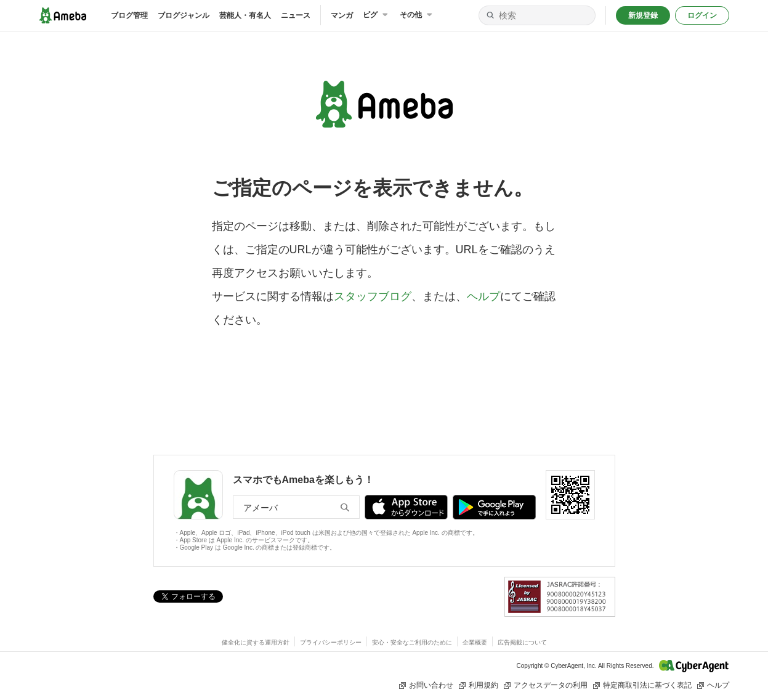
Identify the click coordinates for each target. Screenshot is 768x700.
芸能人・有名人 (245, 15)
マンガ (342, 15)
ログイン (702, 15)
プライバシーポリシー (331, 642)
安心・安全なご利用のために (412, 642)
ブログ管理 (129, 15)
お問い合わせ (426, 686)
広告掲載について (522, 642)
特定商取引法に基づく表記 (642, 686)
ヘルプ (483, 296)
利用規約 (478, 686)
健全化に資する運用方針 (256, 642)
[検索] (490, 15)
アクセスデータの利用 (545, 686)
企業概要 (475, 642)
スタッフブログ (373, 296)
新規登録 (643, 15)
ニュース (296, 15)
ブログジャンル (184, 15)
